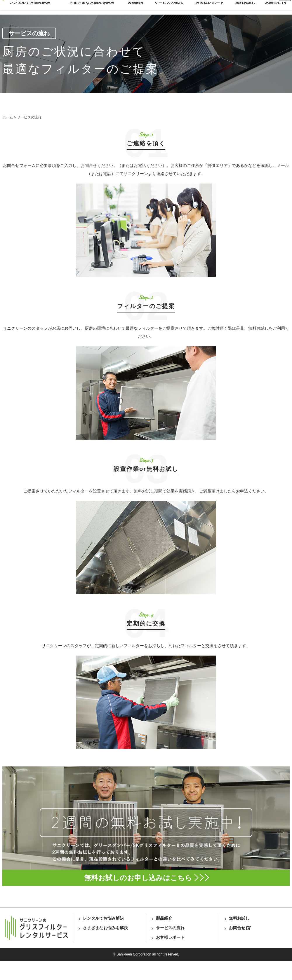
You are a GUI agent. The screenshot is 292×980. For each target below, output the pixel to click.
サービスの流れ (168, 7)
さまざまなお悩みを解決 (92, 7)
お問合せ (276, 7)
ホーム (5, 134)
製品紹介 (136, 7)
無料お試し (245, 7)
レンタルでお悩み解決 (29, 7)
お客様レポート (210, 7)
